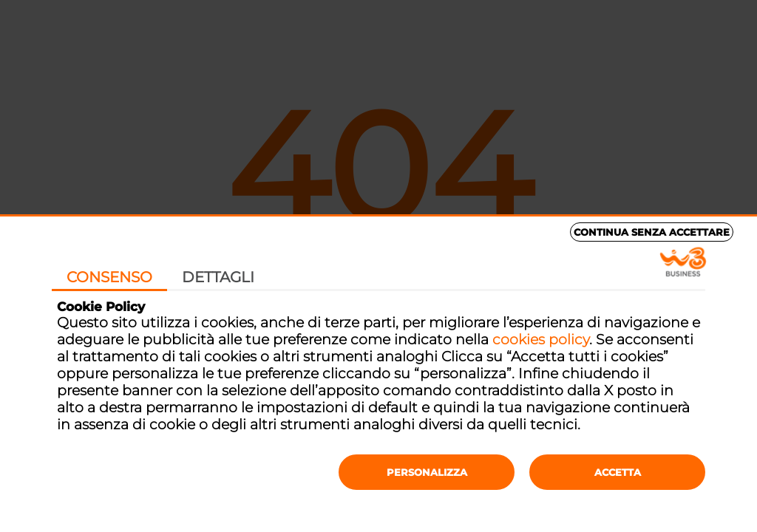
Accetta (618, 472)
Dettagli (218, 277)
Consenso (109, 277)
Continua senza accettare (652, 232)
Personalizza (427, 472)
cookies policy (541, 340)
